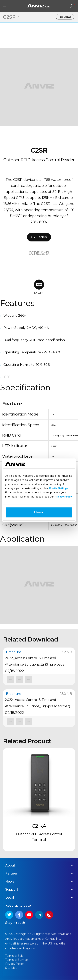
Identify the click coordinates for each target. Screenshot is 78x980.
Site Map (11, 968)
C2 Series (39, 237)
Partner (11, 873)
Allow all (39, 512)
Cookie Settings (58, 488)
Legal (10, 897)
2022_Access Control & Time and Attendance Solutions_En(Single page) (35, 661)
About (10, 865)
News (10, 881)
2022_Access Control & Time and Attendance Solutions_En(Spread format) (37, 703)
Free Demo (65, 17)
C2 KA (39, 826)
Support (12, 889)
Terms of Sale (14, 956)
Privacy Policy (63, 497)
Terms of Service (16, 960)
